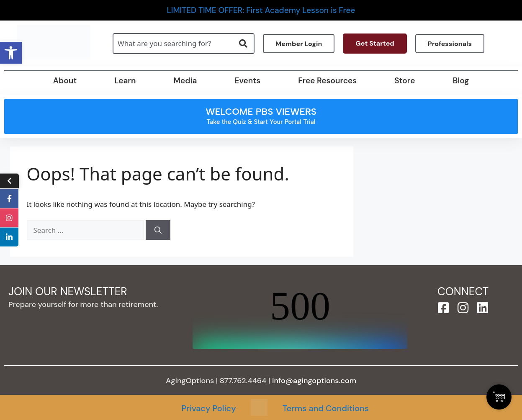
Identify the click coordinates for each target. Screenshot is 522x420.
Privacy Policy (208, 408)
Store (405, 81)
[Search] (158, 230)
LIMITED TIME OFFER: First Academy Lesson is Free (261, 10)
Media (185, 81)
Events (247, 81)
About (65, 81)
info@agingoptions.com (314, 381)
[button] (11, 53)
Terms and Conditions (326, 408)
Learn (125, 81)
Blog (461, 81)
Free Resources (327, 81)
